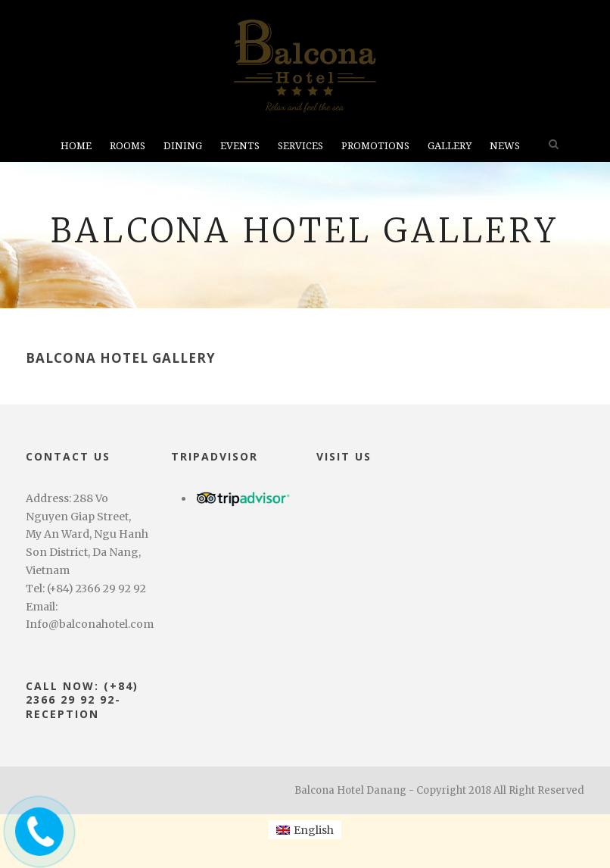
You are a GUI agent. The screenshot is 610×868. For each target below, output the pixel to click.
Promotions (375, 146)
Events (240, 146)
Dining (183, 146)
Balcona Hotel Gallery (121, 358)
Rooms (128, 146)
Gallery (450, 146)
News (505, 146)
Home (76, 146)
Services (300, 146)
